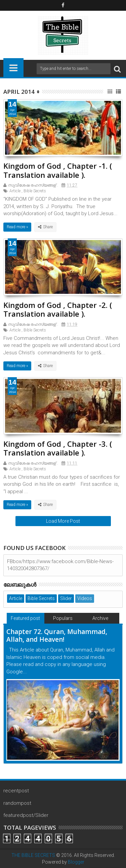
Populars (63, 618)
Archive (100, 618)
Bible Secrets (35, 191)
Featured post (25, 618)
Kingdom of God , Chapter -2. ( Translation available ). (58, 309)
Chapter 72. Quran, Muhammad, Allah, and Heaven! (57, 636)
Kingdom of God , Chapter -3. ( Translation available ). (58, 448)
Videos (85, 598)
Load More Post (63, 521)
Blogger (76, 862)
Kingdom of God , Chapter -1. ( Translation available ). (58, 170)
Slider (66, 598)
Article (15, 191)
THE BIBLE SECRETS (33, 855)
